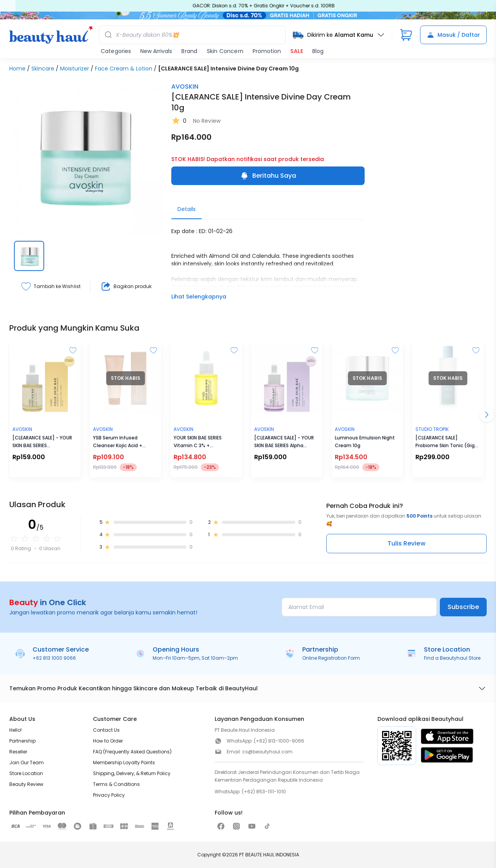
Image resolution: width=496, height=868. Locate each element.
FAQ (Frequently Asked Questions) (132, 752)
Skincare (43, 69)
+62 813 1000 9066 (54, 658)
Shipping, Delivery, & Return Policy (132, 773)
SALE (297, 51)
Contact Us (106, 730)
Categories (116, 51)
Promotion (267, 51)
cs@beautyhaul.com (267, 752)
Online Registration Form (331, 658)
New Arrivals (156, 51)
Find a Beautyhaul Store (452, 658)
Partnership (22, 741)
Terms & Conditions (116, 784)
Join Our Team (27, 763)
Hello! (15, 730)
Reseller (18, 752)
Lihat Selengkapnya (199, 297)
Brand (189, 51)
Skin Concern (225, 51)
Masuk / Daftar (453, 35)
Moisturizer (75, 69)
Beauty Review (26, 784)
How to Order (108, 741)
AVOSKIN (185, 87)
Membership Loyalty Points (124, 763)
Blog (318, 51)
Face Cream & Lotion (124, 69)
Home (17, 69)
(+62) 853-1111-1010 (264, 792)
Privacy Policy (109, 795)
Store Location (26, 773)
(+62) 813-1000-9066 (279, 741)
